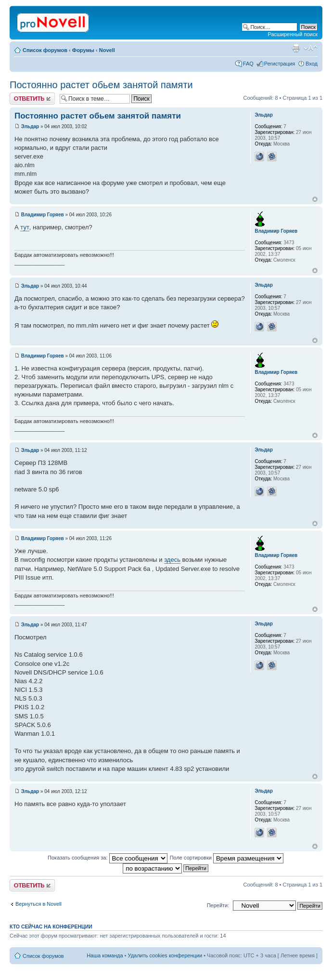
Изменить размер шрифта (311, 48)
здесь (172, 560)
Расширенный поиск (293, 34)
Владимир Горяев (43, 215)
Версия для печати (296, 48)
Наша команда (105, 955)
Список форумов (45, 50)
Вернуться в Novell (38, 904)
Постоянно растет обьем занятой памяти (101, 85)
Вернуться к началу (315, 199)
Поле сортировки (227, 858)
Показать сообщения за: (108, 858)
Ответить (32, 99)
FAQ (248, 64)
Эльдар (30, 126)
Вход (312, 64)
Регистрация (280, 64)
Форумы (83, 50)
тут (25, 227)
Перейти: (218, 905)
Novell (107, 50)
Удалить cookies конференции (165, 955)
